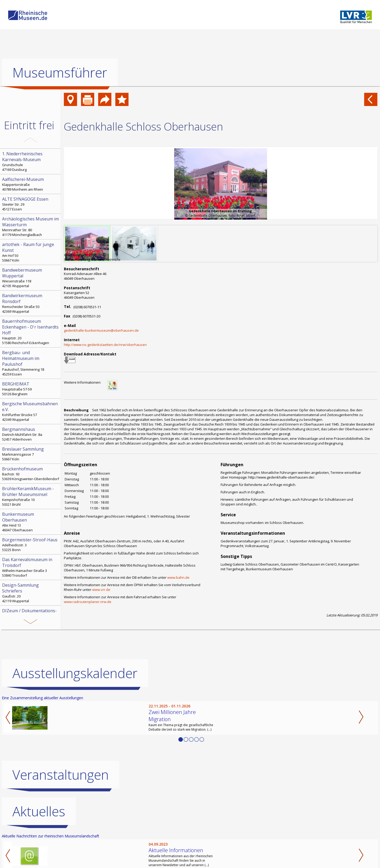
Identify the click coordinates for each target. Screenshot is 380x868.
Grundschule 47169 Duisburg (31, 161)
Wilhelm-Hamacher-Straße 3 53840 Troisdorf (31, 567)
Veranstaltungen (61, 775)
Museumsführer (60, 73)
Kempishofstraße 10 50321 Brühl (31, 496)
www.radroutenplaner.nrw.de (88, 602)
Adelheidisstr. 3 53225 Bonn (31, 544)
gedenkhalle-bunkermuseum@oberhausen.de (101, 330)
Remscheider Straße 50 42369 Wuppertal (31, 303)
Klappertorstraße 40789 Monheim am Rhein (31, 184)
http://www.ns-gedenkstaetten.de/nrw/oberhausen (105, 345)
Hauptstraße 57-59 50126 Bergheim (31, 389)
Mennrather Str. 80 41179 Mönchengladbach (31, 226)
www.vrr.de (101, 590)
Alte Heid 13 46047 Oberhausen (31, 522)
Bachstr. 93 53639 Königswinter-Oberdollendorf (31, 474)
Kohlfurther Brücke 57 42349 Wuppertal (31, 411)
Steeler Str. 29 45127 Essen (31, 204)
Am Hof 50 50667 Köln (31, 252)
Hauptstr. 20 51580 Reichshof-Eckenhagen (31, 332)
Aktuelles (39, 811)
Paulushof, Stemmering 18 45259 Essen (31, 363)
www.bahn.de (178, 577)
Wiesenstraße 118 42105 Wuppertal (31, 278)
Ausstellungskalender (75, 673)
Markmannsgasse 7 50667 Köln (31, 454)
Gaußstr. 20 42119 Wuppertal (31, 593)
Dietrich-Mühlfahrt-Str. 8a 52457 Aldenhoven (31, 434)
